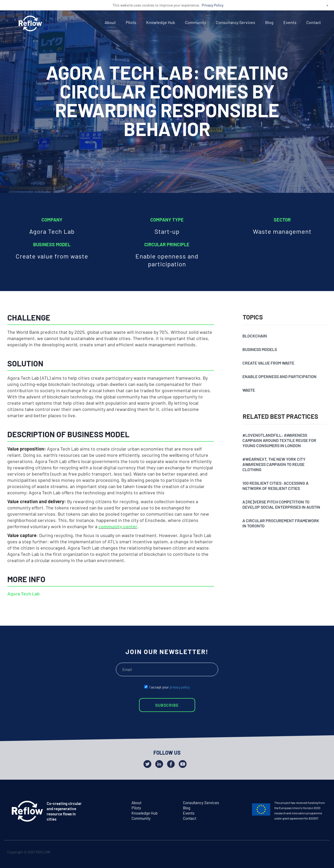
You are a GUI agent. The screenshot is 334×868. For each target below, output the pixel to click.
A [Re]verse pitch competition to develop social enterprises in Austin (281, 504)
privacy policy (180, 687)
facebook (311, 853)
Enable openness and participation (279, 376)
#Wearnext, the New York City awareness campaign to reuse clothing (274, 464)
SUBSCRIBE (167, 705)
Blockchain (255, 336)
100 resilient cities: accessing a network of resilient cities (275, 486)
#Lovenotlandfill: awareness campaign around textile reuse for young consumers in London (279, 440)
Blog (269, 22)
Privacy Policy (213, 5)
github (321, 853)
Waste (249, 390)
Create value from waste (268, 363)
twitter (301, 853)
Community (195, 22)
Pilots (131, 22)
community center (118, 526)
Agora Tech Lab (23, 594)
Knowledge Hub (161, 22)
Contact (314, 22)
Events (290, 22)
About (110, 22)
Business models (260, 349)
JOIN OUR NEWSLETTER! (167, 651)
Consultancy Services (235, 22)
